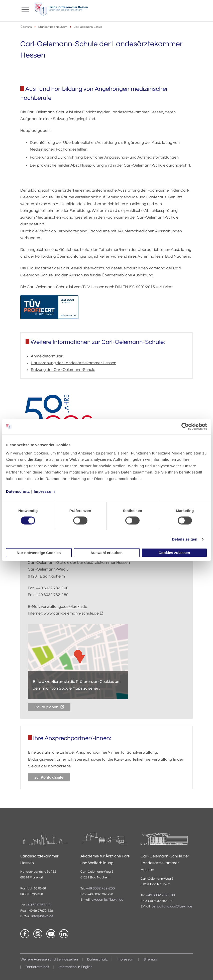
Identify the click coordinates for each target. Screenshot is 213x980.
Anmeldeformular (47, 356)
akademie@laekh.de (107, 900)
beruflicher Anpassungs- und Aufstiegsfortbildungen (131, 157)
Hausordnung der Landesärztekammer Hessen (74, 363)
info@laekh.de (42, 916)
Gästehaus (69, 250)
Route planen (47, 707)
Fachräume (99, 231)
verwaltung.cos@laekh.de (64, 607)
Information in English (76, 967)
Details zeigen (185, 539)
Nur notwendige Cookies (39, 553)
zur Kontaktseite (49, 777)
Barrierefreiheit (37, 967)
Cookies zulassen (174, 553)
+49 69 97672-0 (38, 905)
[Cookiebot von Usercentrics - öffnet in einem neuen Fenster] (185, 426)
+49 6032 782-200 (100, 888)
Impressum (44, 491)
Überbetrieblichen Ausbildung (90, 143)
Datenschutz (18, 491)
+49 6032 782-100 (161, 895)
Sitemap (150, 959)
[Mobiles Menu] (25, 9)
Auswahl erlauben (107, 553)
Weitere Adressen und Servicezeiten (49, 959)
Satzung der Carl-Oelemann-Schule (63, 370)
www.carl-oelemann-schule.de (71, 613)
